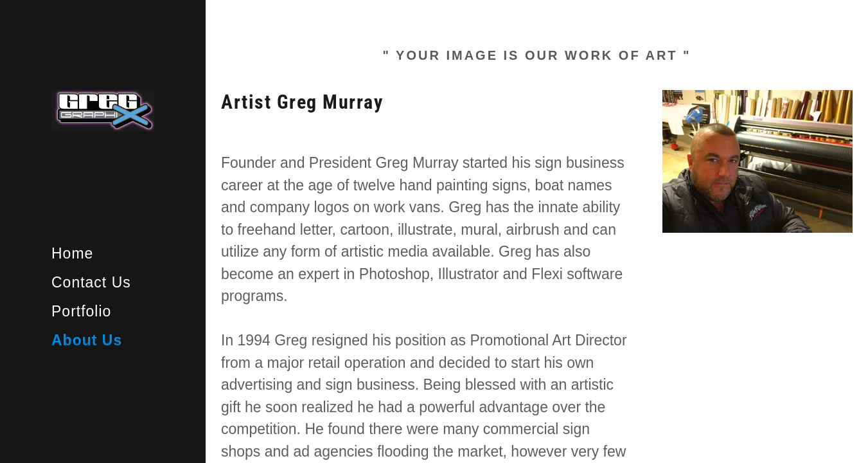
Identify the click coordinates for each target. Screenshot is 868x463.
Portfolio (81, 311)
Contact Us (91, 282)
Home (72, 253)
